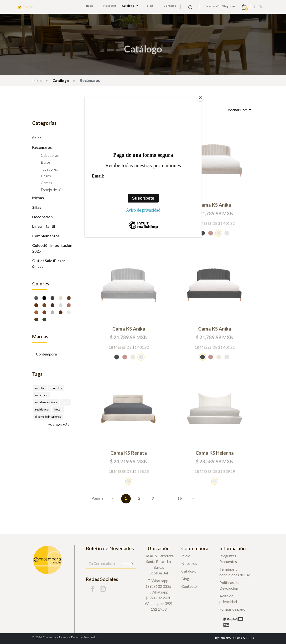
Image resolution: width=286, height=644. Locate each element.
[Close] (200, 98)
